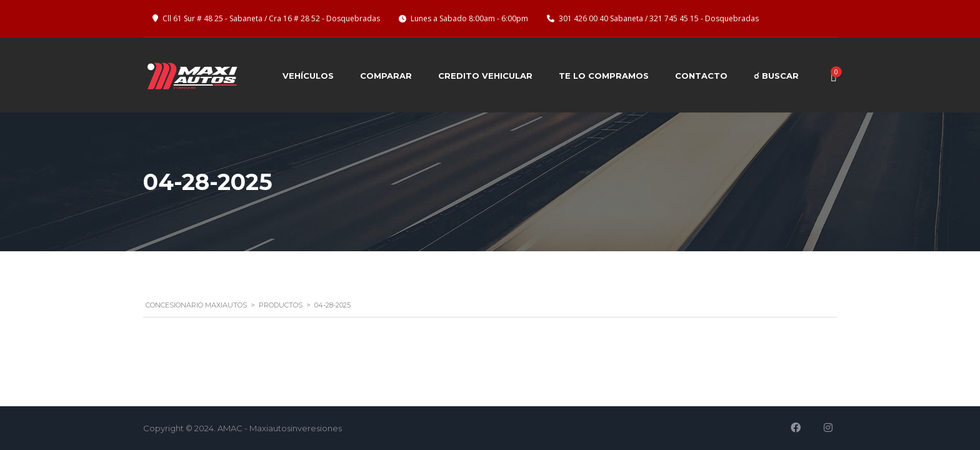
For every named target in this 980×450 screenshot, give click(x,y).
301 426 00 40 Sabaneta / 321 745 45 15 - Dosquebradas (659, 18)
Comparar (386, 76)
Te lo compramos (604, 76)
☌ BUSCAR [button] (776, 76)
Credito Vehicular (485, 76)
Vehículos (308, 76)
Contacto (701, 76)
